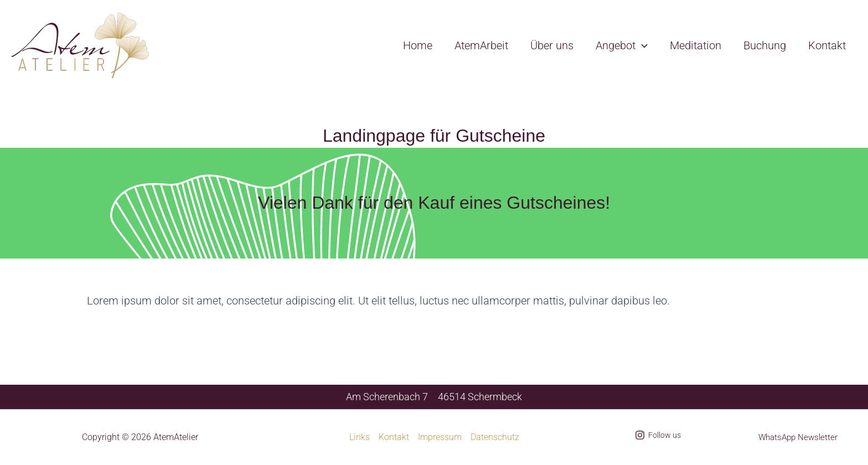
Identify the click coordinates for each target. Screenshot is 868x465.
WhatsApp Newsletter (798, 437)
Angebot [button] (622, 45)
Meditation (696, 45)
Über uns (552, 45)
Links (360, 437)
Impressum (440, 437)
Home (418, 45)
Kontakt (827, 45)
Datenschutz (495, 437)
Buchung (765, 45)
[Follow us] (658, 435)
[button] (642, 45)
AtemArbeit (481, 45)
